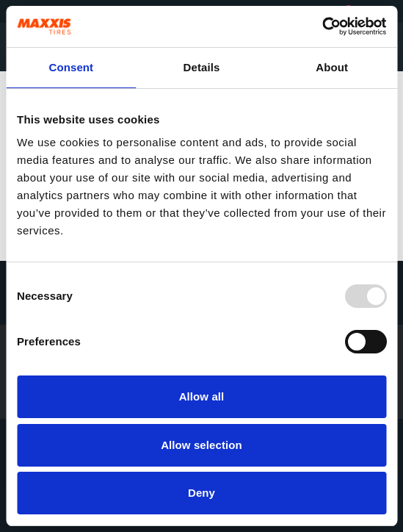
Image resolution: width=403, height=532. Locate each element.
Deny (201, 493)
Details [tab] (202, 67)
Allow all (202, 396)
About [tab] (332, 67)
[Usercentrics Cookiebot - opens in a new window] (322, 26)
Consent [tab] (71, 67)
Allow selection (201, 445)
